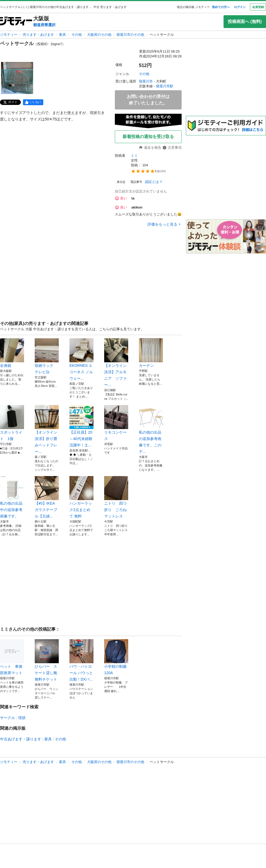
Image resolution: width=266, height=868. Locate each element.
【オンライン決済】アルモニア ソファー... (116, 363)
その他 (77, 35)
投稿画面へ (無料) (245, 21)
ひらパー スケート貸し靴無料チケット (47, 660)
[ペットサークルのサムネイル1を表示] (17, 78)
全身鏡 (12, 353)
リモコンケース (116, 423)
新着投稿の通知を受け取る (148, 137)
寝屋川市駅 (165, 86)
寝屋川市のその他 (130, 35)
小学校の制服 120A (116, 657)
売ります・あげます (38, 35)
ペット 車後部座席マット (12, 657)
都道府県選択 (44, 25)
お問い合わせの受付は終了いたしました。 (148, 100)
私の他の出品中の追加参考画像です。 (12, 497)
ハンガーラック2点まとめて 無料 (81, 497)
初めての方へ (221, 7)
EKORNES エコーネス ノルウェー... (81, 359)
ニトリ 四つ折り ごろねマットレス (116, 497)
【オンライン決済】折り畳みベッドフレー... (47, 429)
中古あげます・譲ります (21, 739)
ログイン (240, 7)
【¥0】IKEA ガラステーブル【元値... (47, 497)
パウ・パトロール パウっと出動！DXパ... (81, 660)
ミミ (134, 156)
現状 (22, 718)
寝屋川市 (146, 81)
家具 (62, 35)
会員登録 (258, 7)
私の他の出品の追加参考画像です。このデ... (151, 429)
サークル (7, 718)
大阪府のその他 (99, 35)
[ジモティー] (16, 21)
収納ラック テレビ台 (47, 356)
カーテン (151, 353)
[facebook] (33, 102)
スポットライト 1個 (12, 423)
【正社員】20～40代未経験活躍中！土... (81, 426)
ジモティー (9, 35)
